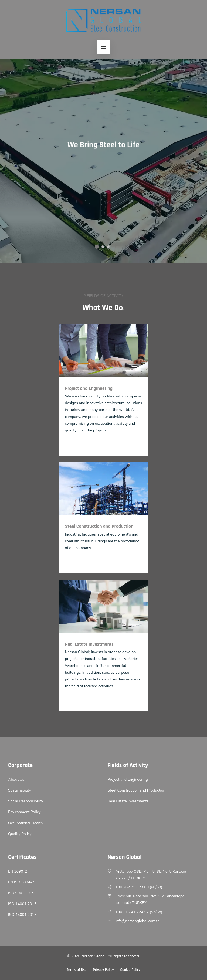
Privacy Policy (103, 970)
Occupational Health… (27, 823)
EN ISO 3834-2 (21, 882)
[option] (103, 161)
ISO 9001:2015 (21, 893)
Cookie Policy (130, 970)
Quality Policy (20, 834)
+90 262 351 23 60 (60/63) (139, 887)
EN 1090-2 (18, 871)
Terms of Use (77, 970)
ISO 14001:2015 (22, 904)
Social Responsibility (26, 801)
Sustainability (20, 790)
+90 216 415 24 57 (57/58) (139, 912)
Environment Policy (24, 812)
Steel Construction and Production (137, 790)
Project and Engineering (128, 780)
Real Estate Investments (128, 801)
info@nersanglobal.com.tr (137, 921)
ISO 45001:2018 (22, 915)
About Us (16, 780)
